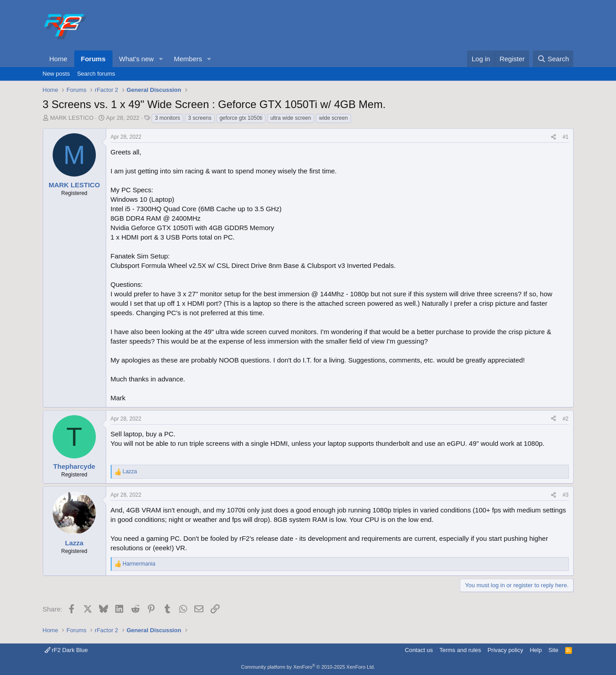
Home (58, 59)
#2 (565, 419)
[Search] (553, 59)
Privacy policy (505, 650)
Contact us (419, 650)
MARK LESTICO (72, 118)
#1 (565, 137)
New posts (56, 74)
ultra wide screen (291, 118)
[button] (161, 59)
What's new (137, 59)
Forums (93, 59)
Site (553, 650)
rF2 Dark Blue (66, 650)
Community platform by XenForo (308, 667)
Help (536, 650)
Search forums (96, 74)
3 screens (200, 118)
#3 (565, 495)
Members (188, 59)
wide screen (333, 118)
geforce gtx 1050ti (241, 118)
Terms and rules (460, 650)
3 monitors (167, 118)
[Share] (553, 137)
